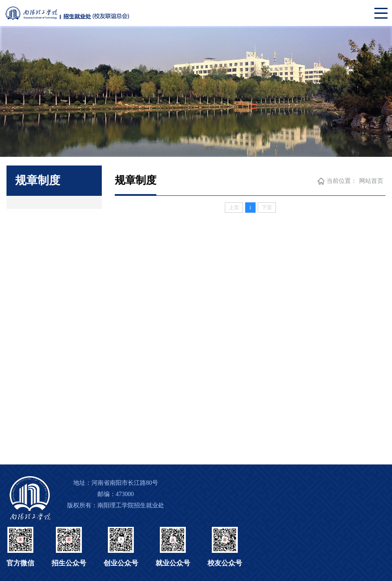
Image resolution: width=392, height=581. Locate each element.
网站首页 (371, 181)
